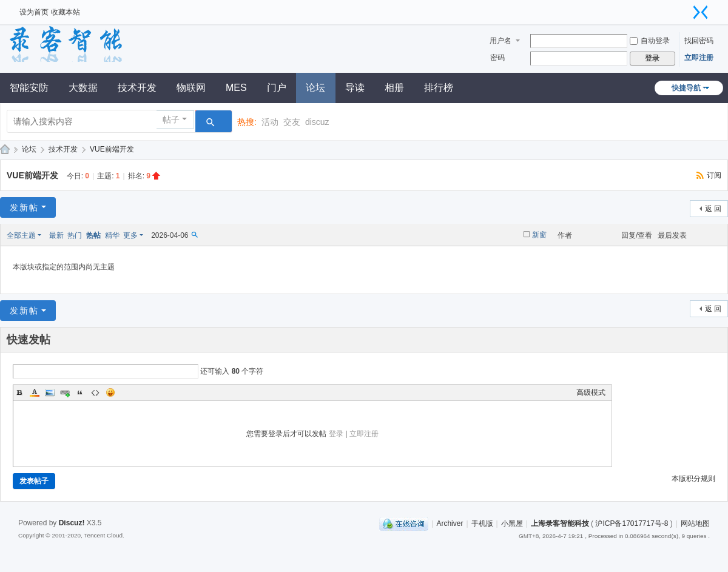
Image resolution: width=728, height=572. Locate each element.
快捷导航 (686, 88)
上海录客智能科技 (560, 523)
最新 (56, 235)
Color (35, 392)
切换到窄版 (701, 12)
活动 (270, 122)
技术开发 (137, 88)
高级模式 (591, 392)
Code (95, 392)
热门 (75, 235)
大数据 (83, 88)
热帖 (93, 235)
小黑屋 (512, 523)
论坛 (315, 88)
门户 (277, 88)
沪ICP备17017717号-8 (632, 523)
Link (65, 392)
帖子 (171, 119)
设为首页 (34, 12)
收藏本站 (66, 12)
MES (236, 88)
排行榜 (439, 88)
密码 (497, 58)
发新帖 (24, 207)
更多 (130, 235)
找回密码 (699, 41)
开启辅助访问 (686, 8)
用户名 (500, 41)
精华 (112, 235)
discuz (317, 122)
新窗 (539, 235)
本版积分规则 (693, 479)
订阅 (714, 175)
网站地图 (695, 523)
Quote (80, 392)
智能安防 (29, 88)
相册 (394, 88)
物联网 (191, 88)
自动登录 (650, 41)
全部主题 (21, 235)
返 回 (713, 209)
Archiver (450, 523)
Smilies (110, 392)
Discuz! (72, 523)
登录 (336, 434)
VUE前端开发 (112, 149)
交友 (292, 122)
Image (50, 392)
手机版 (482, 523)
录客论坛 (5, 150)
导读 (355, 88)
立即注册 (699, 58)
